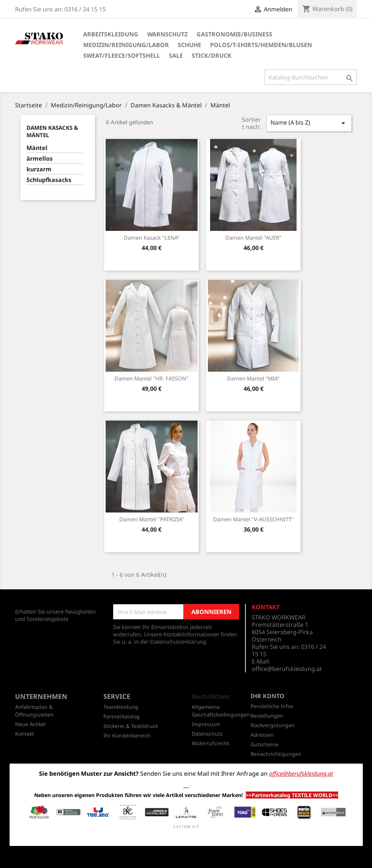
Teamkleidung (121, 707)
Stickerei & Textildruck (131, 726)
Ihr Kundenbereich (127, 735)
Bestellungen (267, 716)
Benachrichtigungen (276, 754)
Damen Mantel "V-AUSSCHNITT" (253, 519)
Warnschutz (167, 34)
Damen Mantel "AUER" (253, 237)
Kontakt (24, 734)
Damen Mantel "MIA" (253, 378)
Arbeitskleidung (111, 34)
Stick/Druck (212, 56)
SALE (176, 56)
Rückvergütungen (273, 725)
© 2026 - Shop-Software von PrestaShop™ (186, 858)
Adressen (262, 735)
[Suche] (311, 77)
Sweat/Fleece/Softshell (122, 56)
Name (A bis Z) (309, 123)
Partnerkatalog (122, 716)
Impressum (206, 724)
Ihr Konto (268, 696)
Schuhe (189, 45)
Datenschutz (207, 734)
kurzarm (39, 169)
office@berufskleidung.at (287, 669)
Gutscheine (265, 744)
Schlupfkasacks (49, 180)
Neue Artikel (30, 724)
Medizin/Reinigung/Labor (126, 45)
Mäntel (37, 148)
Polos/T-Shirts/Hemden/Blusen (261, 45)
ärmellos (40, 159)
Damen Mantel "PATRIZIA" (152, 519)
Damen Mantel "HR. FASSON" (151, 378)
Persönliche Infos (272, 706)
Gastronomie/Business (234, 34)
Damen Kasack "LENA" (152, 237)
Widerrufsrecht (210, 743)
